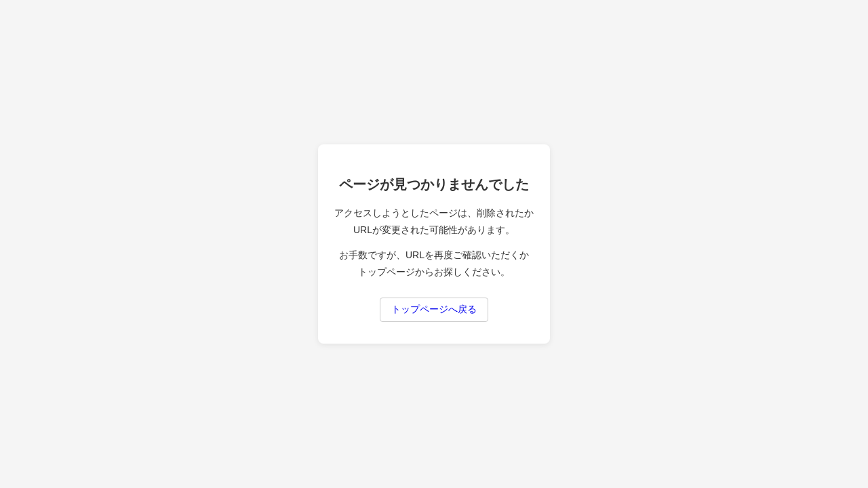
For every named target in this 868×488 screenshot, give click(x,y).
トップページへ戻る (434, 309)
